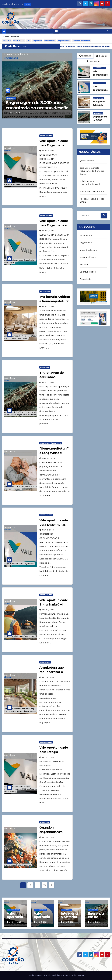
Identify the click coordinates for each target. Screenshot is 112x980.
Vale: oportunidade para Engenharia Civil (54, 145)
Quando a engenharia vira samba (51, 832)
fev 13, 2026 (48, 757)
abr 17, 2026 (48, 231)
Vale (29, 41)
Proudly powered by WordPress (41, 975)
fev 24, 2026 (48, 677)
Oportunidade (19, 41)
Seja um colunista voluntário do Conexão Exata (92, 171)
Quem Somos (87, 161)
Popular (102, 56)
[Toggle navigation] (56, 31)
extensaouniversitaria (81, 41)
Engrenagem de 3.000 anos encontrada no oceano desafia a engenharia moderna (37, 108)
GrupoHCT (7, 41)
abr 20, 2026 (48, 151)
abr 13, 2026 (14, 113)
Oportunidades (99, 68)
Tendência (93, 61)
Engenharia (37, 41)
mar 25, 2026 (49, 458)
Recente (85, 56)
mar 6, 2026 (48, 530)
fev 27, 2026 (48, 610)
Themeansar (79, 975)
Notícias (84, 264)
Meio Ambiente (88, 257)
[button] (108, 31)
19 (44, 885)
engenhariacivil (64, 41)
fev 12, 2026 (48, 837)
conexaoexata (50, 41)
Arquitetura (98, 98)
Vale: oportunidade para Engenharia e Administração (54, 225)
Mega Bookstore (88, 250)
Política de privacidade (92, 192)
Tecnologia (85, 279)
